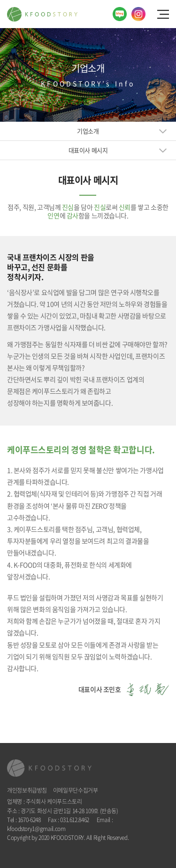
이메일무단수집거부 (76, 790)
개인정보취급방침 (27, 790)
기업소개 (88, 131)
